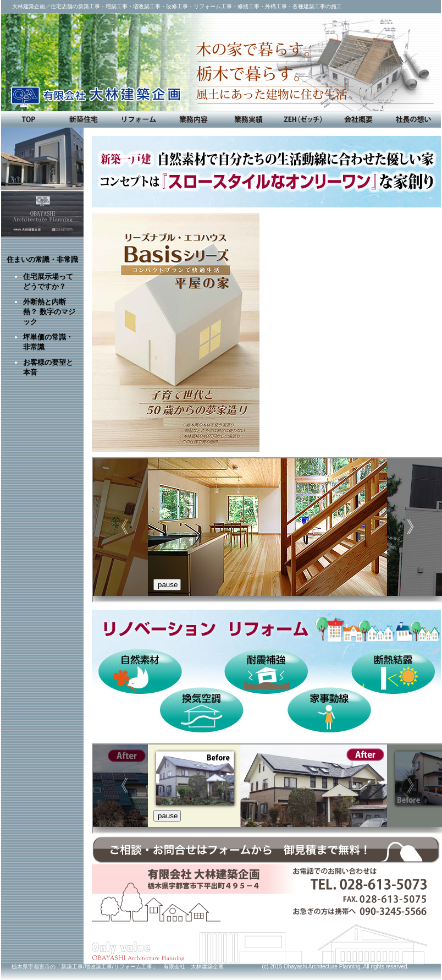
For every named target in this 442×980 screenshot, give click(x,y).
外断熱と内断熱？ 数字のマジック (49, 312)
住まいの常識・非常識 (42, 259)
